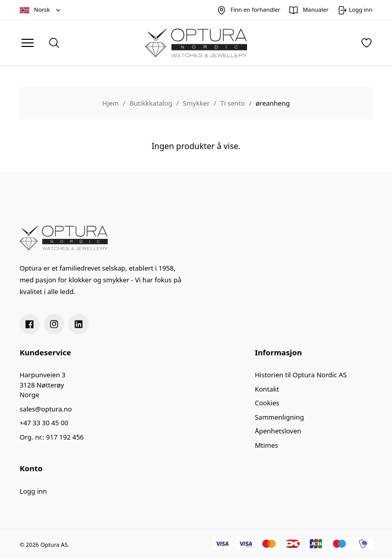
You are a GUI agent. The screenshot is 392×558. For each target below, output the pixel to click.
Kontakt (267, 389)
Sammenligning (279, 417)
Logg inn (33, 491)
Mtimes (266, 445)
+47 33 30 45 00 (44, 423)
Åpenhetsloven (278, 431)
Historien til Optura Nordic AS (301, 375)
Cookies (267, 403)
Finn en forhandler (256, 9)
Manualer (315, 9)
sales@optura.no (46, 409)
